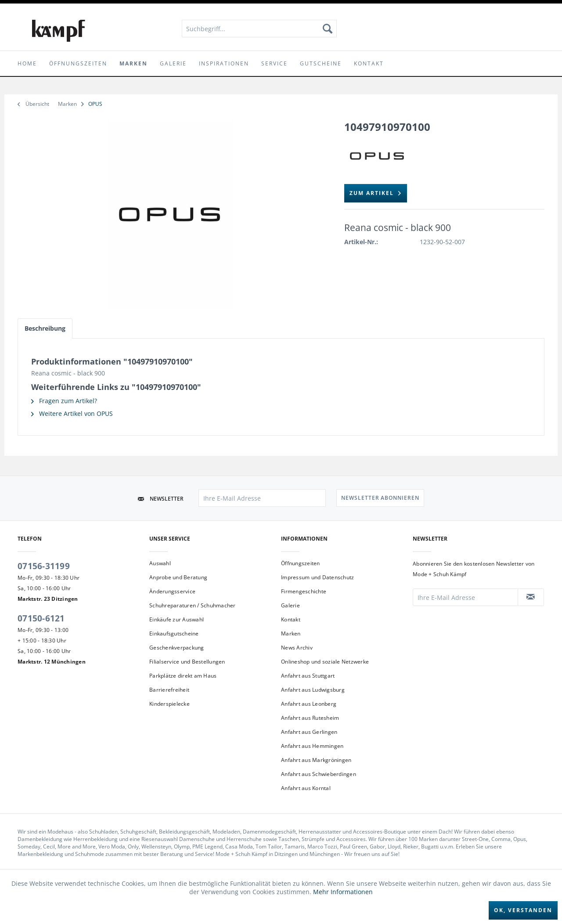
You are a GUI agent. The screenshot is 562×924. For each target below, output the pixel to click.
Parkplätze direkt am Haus (183, 676)
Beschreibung (45, 328)
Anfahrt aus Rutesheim (310, 718)
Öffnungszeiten (301, 563)
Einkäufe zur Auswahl (177, 619)
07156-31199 (44, 566)
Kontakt (291, 619)
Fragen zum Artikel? (64, 401)
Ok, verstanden (523, 910)
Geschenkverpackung (177, 648)
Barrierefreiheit (169, 690)
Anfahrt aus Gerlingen (309, 732)
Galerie (290, 605)
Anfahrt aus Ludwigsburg (313, 690)
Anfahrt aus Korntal (306, 788)
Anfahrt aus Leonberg (309, 704)
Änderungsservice (172, 591)
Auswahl (160, 563)
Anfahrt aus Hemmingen (312, 746)
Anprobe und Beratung (178, 577)
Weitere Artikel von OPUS (72, 413)
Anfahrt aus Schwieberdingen (319, 774)
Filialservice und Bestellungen (187, 662)
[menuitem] (259, 29)
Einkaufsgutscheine (174, 633)
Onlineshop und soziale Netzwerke (325, 662)
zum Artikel (376, 191)
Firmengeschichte (304, 591)
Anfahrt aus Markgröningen (316, 760)
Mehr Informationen (343, 892)
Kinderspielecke (169, 704)
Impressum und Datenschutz (317, 577)
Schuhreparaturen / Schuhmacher (193, 605)
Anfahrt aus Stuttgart (308, 676)
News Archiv (297, 648)
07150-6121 (41, 618)
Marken (291, 633)
